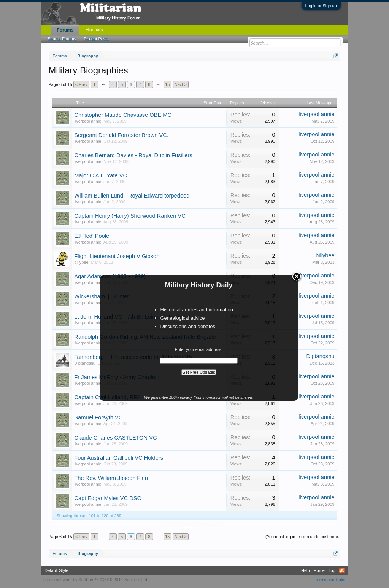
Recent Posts (96, 39)
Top (332, 570)
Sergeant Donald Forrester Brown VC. (121, 135)
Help (306, 570)
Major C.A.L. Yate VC (101, 175)
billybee (81, 262)
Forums (65, 30)
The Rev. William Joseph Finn (111, 478)
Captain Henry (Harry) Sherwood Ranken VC (130, 216)
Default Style (56, 570)
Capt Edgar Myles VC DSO (108, 498)
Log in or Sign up (321, 6)
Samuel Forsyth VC (98, 417)
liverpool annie (88, 121)
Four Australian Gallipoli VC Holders (119, 458)
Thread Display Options (194, 527)
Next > (181, 84)
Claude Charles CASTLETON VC (115, 438)
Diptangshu (85, 363)
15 (167, 84)
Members (94, 30)
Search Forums (62, 39)
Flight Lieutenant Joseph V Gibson (117, 256)
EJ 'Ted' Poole (92, 236)
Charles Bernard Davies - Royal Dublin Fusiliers (133, 155)
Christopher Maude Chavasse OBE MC (123, 115)
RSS (342, 570)
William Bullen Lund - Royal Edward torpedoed (132, 196)
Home (319, 570)
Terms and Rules (331, 580)
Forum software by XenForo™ (95, 580)
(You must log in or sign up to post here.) (303, 537)
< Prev (81, 84)
